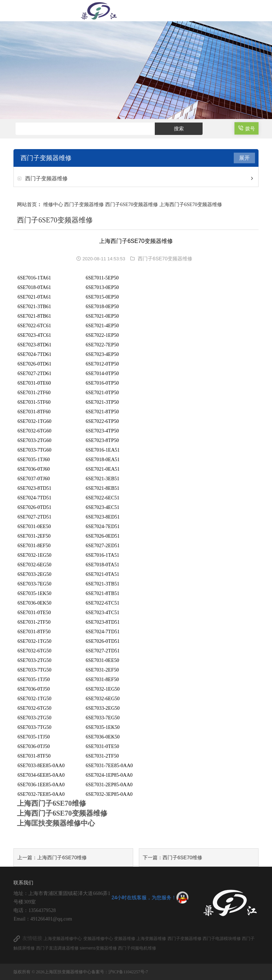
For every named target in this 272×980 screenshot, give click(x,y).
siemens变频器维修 (99, 948)
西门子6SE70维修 (182, 857)
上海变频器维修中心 (63, 939)
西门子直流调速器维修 (58, 948)
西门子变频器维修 (46, 178)
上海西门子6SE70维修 (62, 857)
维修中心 (53, 205)
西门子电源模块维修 (222, 939)
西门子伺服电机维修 (137, 948)
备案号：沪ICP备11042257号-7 (120, 972)
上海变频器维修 (152, 939)
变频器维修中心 (99, 939)
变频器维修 (125, 939)
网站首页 (27, 205)
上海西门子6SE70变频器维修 (191, 205)
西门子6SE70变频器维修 (132, 205)
